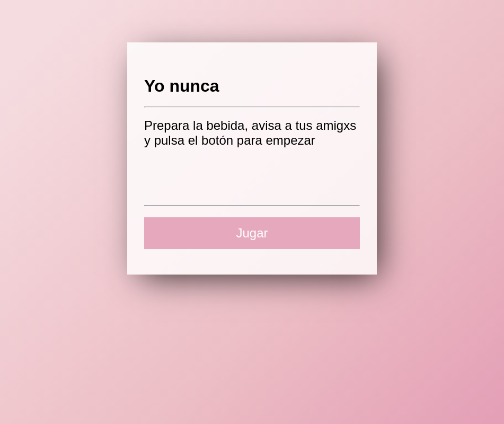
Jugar (252, 233)
